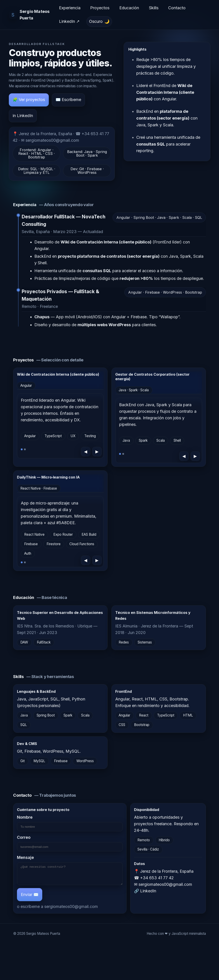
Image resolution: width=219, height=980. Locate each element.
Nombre (70, 824)
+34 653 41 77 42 (157, 879)
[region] (60, 427)
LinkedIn (148, 892)
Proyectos (100, 8)
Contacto (177, 8)
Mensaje (70, 873)
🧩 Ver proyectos (29, 100)
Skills (154, 8)
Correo (70, 844)
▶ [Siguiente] (97, 453)
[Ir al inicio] (31, 15)
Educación (129, 8)
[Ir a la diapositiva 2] (25, 450)
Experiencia (70, 8)
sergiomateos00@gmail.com (71, 911)
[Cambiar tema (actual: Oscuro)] (99, 22)
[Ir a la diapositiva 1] (22, 450)
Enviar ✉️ (30, 899)
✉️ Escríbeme (68, 100)
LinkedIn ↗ (69, 21)
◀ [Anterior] (86, 453)
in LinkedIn (23, 116)
